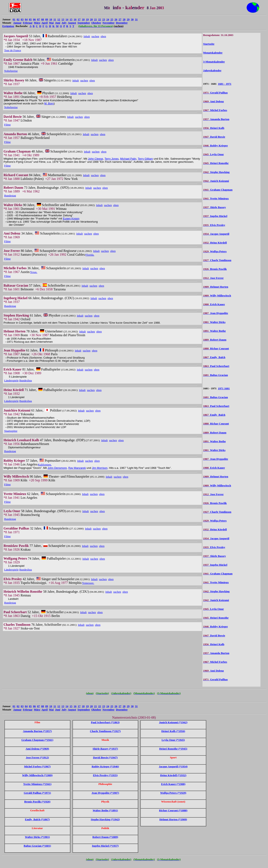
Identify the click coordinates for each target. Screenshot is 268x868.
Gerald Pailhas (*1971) (37, 793)
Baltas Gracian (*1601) (37, 846)
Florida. (90, 255)
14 (67, 19)
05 (30, 19)
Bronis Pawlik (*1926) (37, 802)
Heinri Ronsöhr (216, 163)
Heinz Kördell (215, 243)
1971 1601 (224, 388)
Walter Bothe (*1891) (105, 810)
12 (59, 19)
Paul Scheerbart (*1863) (105, 722)
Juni (58, 23)
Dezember (122, 23)
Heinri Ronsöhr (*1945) (173, 749)
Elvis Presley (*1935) (105, 775)
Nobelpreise (11, 71)
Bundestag (10, 196)
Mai (51, 23)
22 (100, 19)
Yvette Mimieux (216, 198)
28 (124, 19)
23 (104, 19)
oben (103, 36)
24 (108, 19)
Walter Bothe (214, 331)
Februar (28, 23)
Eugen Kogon (71, 219)
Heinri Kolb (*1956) (173, 731)
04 (26, 19)
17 (79, 19)
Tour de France (13, 50)
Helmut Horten (216, 287)
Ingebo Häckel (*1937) (105, 846)
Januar (17, 23)
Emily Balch (214, 357)
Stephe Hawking (216, 172)
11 (55, 19)
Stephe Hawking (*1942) (105, 819)
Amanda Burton (216, 119)
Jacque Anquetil (216, 234)
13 (63, 19)
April (45, 23)
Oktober (96, 23)
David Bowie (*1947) (105, 757)
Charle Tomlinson (217, 260)
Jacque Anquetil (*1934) (173, 766)
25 (112, 19)
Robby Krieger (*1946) (105, 766)
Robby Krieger (215, 146)
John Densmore (57, 468)
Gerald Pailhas (215, 93)
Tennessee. (88, 583)
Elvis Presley (214, 225)
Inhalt (87, 36)
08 (43, 19)
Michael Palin (128, 159)
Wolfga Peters (215, 251)
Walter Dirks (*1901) (37, 837)
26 (116, 19)
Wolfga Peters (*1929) (173, 793)
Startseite (209, 44)
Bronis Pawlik (215, 269)
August (72, 23)
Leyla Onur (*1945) (173, 740)
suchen (95, 36)
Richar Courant (216, 348)
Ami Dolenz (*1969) (37, 749)
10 (51, 19)
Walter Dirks (214, 322)
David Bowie (214, 137)
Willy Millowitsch (217, 296)
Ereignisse (8, 26)
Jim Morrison (100, 468)
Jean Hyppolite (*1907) (105, 793)
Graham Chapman (218, 190)
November (108, 23)
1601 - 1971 (225, 84)
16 (75, 19)
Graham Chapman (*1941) (37, 740)
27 (120, 19)
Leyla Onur (213, 154)
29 (128, 19)
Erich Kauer (214, 304)
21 (96, 19)
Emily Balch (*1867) (37, 819)
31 (136, 19)
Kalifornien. (45, 465)
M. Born (49, 103)
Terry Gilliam (145, 159)
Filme (7, 125)
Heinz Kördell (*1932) (173, 775)
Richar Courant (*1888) (173, 810)
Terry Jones (111, 159)
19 (87, 19)
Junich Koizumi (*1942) (173, 722)
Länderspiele (11, 380)
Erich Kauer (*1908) (173, 784)
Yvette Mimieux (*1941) (37, 784)
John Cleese (95, 159)
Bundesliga (26, 380)
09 (47, 19)
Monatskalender (213, 53)
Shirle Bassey (215, 207)
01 (14, 19)
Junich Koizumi (216, 181)
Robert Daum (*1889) (105, 837)
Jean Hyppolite (216, 313)
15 (71, 19)
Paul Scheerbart (216, 366)
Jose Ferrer (213, 278)
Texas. (34, 272)
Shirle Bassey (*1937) (105, 749)
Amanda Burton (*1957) (37, 731)
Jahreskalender (212, 70)
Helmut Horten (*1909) (173, 819)
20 (91, 19)
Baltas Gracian (215, 375)
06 (34, 19)
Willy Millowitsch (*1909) (37, 775)
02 (18, 19)
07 (38, 19)
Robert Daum (215, 340)
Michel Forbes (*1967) (37, 766)
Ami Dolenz (213, 101)
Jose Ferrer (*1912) (37, 757)
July (64, 23)
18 (83, 19)
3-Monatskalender (214, 62)
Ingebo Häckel (215, 216)
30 (132, 19)
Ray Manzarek (77, 468)
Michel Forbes (215, 110)
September (84, 23)
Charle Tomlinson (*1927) (105, 731)
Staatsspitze (11, 431)
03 (22, 19)
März (37, 23)
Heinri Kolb (214, 128)
